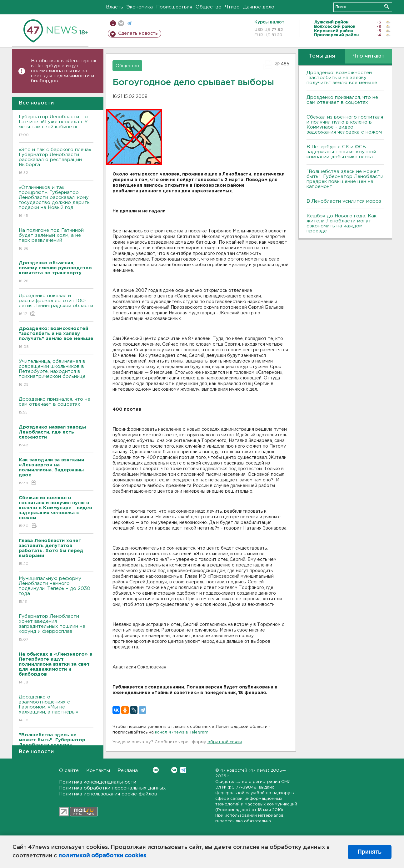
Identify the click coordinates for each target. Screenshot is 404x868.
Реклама (128, 771)
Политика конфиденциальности (98, 782)
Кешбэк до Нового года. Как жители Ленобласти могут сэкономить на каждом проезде (342, 223)
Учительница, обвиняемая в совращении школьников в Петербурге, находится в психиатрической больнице (56, 373)
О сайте (69, 771)
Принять (370, 852)
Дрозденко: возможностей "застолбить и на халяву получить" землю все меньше (342, 78)
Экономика (140, 7)
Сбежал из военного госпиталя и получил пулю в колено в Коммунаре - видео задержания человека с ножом (345, 125)
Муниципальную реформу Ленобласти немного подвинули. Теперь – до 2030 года (56, 590)
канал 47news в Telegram (182, 732)
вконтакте (121, 23)
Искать (387, 6)
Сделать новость (138, 33)
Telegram (183, 770)
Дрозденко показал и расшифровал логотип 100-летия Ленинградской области (56, 305)
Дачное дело (259, 7)
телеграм (129, 23)
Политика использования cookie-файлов (108, 794)
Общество (209, 7)
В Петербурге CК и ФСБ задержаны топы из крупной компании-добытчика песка (341, 152)
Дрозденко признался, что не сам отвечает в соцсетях (56, 406)
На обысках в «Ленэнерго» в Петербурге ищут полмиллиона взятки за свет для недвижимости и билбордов (64, 71)
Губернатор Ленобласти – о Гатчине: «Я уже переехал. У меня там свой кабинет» (56, 126)
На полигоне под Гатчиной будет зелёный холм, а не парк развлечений (56, 240)
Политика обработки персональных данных (112, 788)
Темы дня (322, 56)
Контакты (98, 771)
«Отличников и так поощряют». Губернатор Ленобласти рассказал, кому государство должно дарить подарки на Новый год (56, 202)
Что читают (369, 56)
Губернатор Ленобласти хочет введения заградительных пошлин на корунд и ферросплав (56, 628)
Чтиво (232, 7)
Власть (115, 7)
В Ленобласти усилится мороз (344, 201)
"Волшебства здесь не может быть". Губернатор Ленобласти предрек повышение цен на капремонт (345, 179)
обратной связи (225, 742)
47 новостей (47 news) (245, 771)
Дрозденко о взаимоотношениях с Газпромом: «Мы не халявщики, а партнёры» (56, 709)
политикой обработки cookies (102, 856)
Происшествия (174, 7)
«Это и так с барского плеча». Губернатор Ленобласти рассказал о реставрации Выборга (56, 162)
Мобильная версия (113, 23)
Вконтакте (156, 770)
